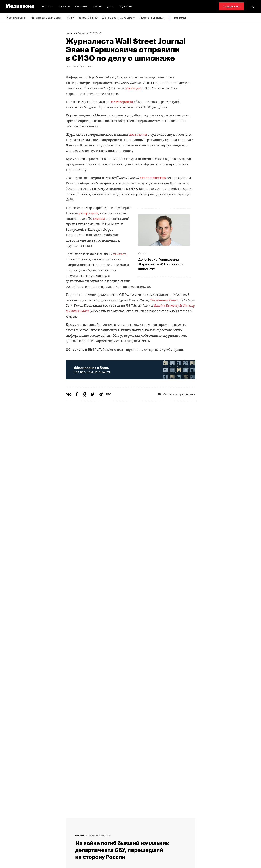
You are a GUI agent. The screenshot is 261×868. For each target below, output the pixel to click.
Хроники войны (16, 17)
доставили (138, 135)
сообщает (134, 88)
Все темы (180, 17)
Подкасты (125, 6)
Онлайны (82, 6)
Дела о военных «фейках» (119, 17)
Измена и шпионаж (152, 17)
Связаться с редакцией (177, 394)
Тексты (98, 6)
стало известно (153, 178)
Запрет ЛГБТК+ (88, 17)
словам (99, 219)
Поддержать (232, 6)
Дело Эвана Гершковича (79, 66)
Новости (48, 6)
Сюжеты (64, 6)
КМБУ (70, 17)
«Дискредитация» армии (46, 17)
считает (119, 254)
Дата (110, 6)
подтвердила (122, 102)
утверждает (88, 213)
